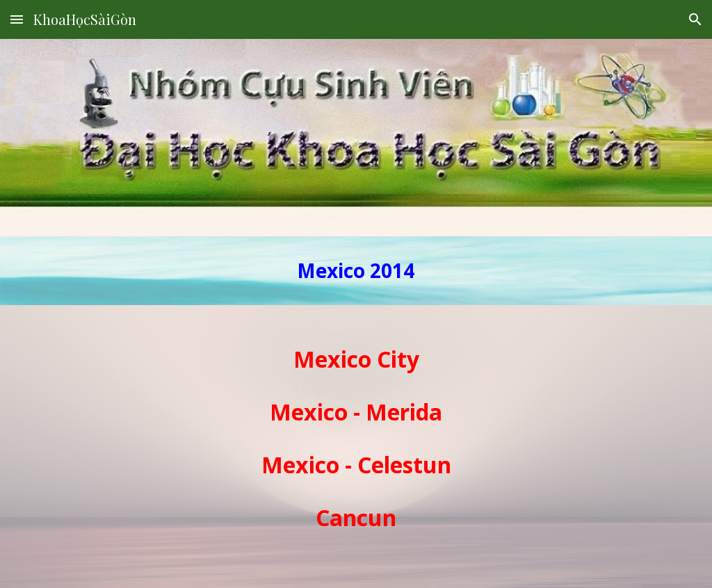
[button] (17, 19)
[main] (356, 271)
